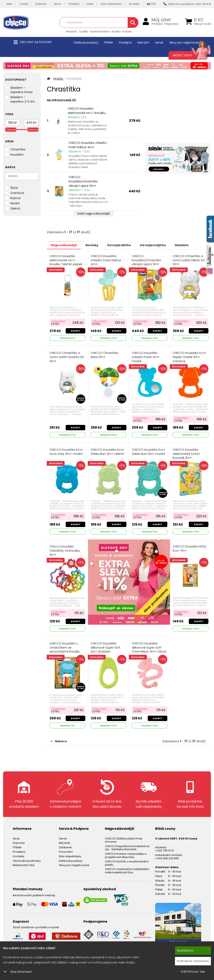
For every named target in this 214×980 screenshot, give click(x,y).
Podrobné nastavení (193, 961)
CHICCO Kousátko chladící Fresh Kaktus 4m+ (88, 145)
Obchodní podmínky (27, 857)
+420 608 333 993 (167, 855)
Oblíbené (65, 844)
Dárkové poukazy (86, 43)
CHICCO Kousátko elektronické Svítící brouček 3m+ (187, 452)
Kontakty (134, 4)
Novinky (97, 245)
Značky (24, 4)
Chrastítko (18, 149)
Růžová (15, 198)
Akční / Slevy (188, 55)
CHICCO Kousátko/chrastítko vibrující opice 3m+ (83, 181)
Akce (9, 4)
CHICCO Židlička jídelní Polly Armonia (124, 837)
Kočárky (127, 31)
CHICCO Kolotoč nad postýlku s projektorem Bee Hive (126, 852)
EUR (151, 4)
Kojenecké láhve (100, 31)
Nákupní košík (202, 24)
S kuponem (59, 320)
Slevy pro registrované (185, 43)
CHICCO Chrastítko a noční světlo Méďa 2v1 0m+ (189, 260)
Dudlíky (84, 31)
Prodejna (74, 4)
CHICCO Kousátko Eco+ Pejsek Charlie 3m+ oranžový (190, 356)
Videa (90, 4)
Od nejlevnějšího (164, 245)
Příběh (109, 43)
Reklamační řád (24, 862)
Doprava (41, 4)
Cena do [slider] (33, 130)
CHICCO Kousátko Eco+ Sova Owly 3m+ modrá (67, 450)
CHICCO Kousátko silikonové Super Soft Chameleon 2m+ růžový (149, 645)
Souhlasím (185, 950)
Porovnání (66, 848)
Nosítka (116, 31)
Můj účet (161, 20)
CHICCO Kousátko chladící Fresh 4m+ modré (146, 356)
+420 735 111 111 (164, 847)
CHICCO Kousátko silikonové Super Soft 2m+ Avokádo (106, 645)
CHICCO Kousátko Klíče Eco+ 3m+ (190, 547)
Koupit (75, 330)
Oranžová (17, 193)
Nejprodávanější (65, 245)
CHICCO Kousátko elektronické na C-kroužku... (87, 111)
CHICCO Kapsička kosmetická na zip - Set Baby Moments (127, 844)
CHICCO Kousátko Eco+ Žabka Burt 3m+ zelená (108, 450)
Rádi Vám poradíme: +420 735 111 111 (187, 4)
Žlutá (14, 188)
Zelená (15, 208)
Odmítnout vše (193, 972)
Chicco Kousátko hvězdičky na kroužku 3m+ (65, 549)
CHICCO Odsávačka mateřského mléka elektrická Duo (127, 867)
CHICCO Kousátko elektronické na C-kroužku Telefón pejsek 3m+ (66, 262)
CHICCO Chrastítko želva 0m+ (105, 354)
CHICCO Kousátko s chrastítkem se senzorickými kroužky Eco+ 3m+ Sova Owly (65, 647)
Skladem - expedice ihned (21, 90)
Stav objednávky (111, 4)
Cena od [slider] (11, 130)
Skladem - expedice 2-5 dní (23, 99)
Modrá (15, 203)
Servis (57, 4)
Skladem (196, 245)
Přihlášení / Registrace (165, 24)
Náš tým (143, 43)
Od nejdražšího (127, 245)
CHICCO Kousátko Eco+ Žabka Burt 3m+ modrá (149, 450)
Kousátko (17, 155)
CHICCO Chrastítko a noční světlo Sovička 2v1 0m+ (67, 356)
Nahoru (59, 738)
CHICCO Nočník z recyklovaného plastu (127, 860)
